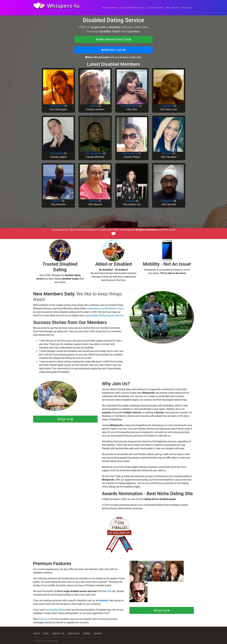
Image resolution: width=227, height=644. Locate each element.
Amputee (103, 600)
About (37, 634)
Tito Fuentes (57, 153)
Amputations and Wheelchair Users (105, 309)
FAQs (46, 634)
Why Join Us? (173, 8)
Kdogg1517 (167, 201)
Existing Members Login (132, 8)
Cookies (98, 634)
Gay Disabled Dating (55, 610)
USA (109, 591)
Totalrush (130, 201)
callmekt (94, 201)
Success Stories (155, 8)
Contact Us (58, 634)
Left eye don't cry (94, 153)
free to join (45, 619)
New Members (110, 8)
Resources (187, 8)
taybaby (94, 106)
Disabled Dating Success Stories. (107, 315)
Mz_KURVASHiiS (130, 106)
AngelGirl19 (167, 106)
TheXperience (57, 106)
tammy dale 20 (130, 153)
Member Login (113, 50)
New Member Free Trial (113, 39)
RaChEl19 (167, 153)
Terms (87, 634)
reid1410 (57, 201)
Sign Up (65, 419)
